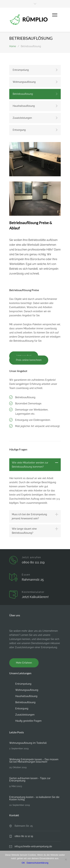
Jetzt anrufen (31, 557)
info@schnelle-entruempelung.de (33, 846)
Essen (26, 575)
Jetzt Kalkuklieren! (35, 597)
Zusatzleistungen (22, 118)
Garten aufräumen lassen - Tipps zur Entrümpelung (30, 779)
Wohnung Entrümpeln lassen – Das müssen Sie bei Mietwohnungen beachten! (34, 761)
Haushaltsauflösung (24, 106)
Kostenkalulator (33, 592)
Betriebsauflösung (23, 94)
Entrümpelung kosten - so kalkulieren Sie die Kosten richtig (34, 798)
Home (13, 46)
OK (23, 863)
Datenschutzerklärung (37, 863)
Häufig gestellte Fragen (28, 721)
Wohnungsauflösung (24, 82)
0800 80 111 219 (33, 562)
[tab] (35, 465)
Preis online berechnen (29, 360)
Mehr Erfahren (24, 663)
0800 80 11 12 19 (24, 836)
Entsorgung (19, 130)
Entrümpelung (21, 70)
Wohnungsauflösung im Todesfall (28, 743)
